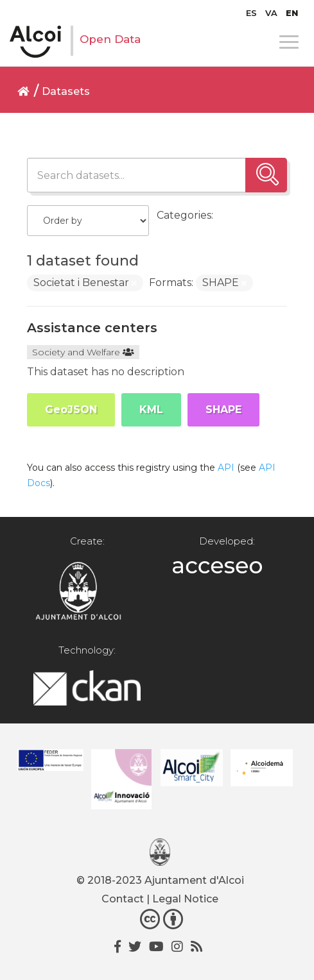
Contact (123, 899)
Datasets (66, 91)
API (226, 468)
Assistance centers (92, 328)
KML (151, 410)
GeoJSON (71, 410)
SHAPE (223, 410)
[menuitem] (251, 13)
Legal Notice (185, 899)
